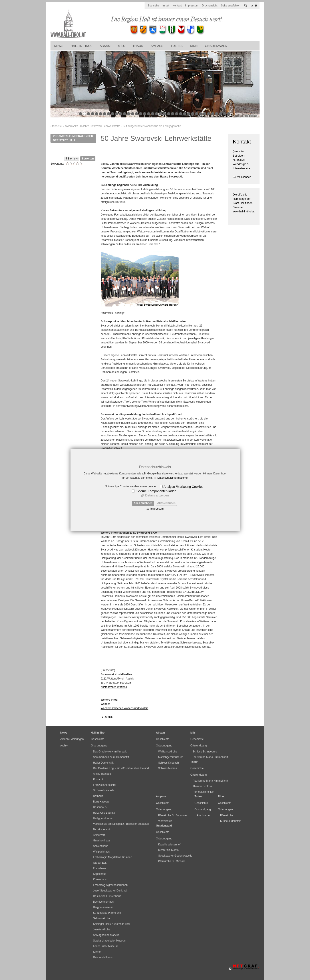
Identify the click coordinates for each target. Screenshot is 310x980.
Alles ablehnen (143, 503)
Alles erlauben (166, 503)
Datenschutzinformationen (173, 478)
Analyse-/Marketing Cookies (183, 487)
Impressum (157, 509)
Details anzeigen (157, 495)
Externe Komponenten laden (156, 491)
